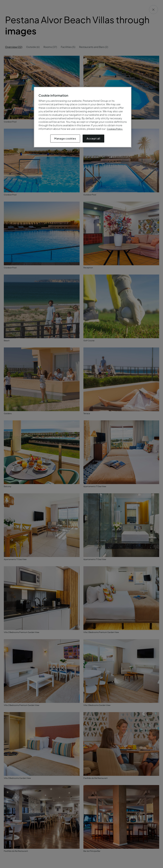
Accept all (93, 138)
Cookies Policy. (115, 129)
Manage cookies (65, 138)
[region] (83, 117)
